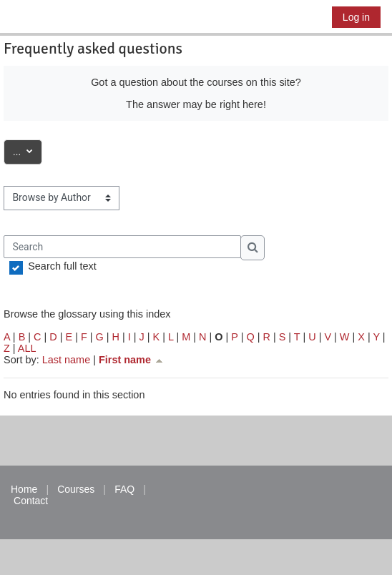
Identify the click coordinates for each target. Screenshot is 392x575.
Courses (76, 489)
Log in (356, 17)
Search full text (62, 266)
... (28, 151)
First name (132, 360)
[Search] (122, 247)
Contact (31, 501)
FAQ (124, 489)
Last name (66, 360)
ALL (27, 348)
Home (24, 489)
